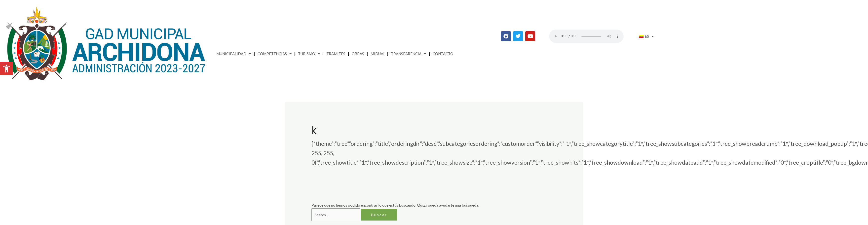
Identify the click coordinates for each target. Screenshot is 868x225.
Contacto (443, 54)
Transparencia (409, 54)
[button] (6, 69)
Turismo (309, 54)
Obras (358, 54)
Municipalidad (234, 54)
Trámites (336, 54)
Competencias (275, 54)
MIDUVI (377, 54)
